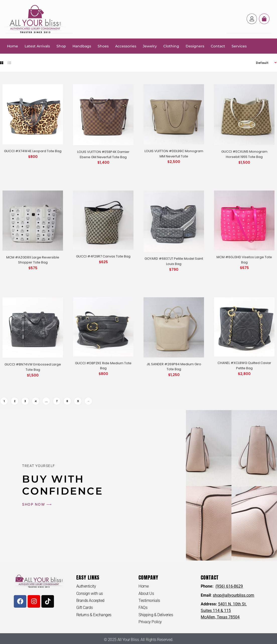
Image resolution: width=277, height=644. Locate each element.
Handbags (82, 46)
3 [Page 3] (25, 401)
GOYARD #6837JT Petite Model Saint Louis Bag (174, 261)
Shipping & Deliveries (156, 615)
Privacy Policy (150, 622)
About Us (146, 593)
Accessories (126, 46)
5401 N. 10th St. (232, 604)
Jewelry (150, 46)
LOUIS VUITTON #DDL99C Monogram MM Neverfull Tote (174, 153)
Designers (195, 46)
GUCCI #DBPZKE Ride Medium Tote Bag (103, 365)
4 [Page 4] (36, 401)
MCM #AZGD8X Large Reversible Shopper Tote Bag (33, 260)
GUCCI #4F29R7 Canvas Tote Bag (103, 256)
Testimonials (149, 600)
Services (239, 46)
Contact (218, 46)
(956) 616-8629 (229, 586)
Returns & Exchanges (94, 615)
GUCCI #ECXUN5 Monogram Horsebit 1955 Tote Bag (244, 154)
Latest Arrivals (37, 46)
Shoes (103, 46)
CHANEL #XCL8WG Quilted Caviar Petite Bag (244, 365)
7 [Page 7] (57, 401)
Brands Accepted (90, 600)
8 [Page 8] (67, 401)
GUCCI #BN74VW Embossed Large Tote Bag (33, 367)
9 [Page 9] (78, 401)
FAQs (143, 608)
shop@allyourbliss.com (233, 595)
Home (13, 46)
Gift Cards (85, 608)
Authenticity (86, 586)
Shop (61, 46)
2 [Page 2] (15, 401)
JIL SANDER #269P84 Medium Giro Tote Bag (174, 366)
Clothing (171, 46)
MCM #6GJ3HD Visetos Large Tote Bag (244, 259)
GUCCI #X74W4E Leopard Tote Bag (33, 151)
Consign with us (90, 593)
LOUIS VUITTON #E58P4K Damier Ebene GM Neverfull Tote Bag (103, 154)
